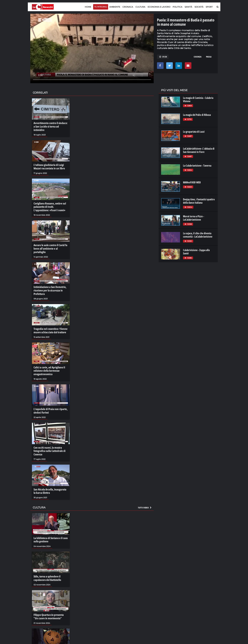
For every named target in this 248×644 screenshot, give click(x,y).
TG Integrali (101, 7)
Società (199, 7)
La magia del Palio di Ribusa (197, 115)
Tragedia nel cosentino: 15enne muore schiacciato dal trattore (49, 321)
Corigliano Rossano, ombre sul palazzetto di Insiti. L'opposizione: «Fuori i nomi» (51, 202)
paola (209, 57)
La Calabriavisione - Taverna (197, 166)
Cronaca (128, 7)
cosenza (198, 57)
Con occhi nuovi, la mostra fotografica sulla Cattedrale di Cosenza (49, 440)
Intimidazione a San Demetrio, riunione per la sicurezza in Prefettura (49, 282)
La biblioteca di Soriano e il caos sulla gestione (50, 528)
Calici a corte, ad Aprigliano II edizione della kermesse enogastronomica (48, 361)
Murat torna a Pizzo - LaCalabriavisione (194, 218)
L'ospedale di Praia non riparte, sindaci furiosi (49, 400)
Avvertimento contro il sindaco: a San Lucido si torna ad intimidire (50, 125)
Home (88, 7)
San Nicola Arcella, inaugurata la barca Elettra (50, 480)
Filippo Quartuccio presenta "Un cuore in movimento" (50, 604)
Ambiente (115, 7)
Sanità (188, 7)
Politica (177, 7)
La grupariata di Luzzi (194, 132)
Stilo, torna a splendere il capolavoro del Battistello (46, 566)
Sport (209, 7)
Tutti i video (145, 496)
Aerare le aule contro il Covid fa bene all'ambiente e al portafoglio (51, 242)
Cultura (140, 7)
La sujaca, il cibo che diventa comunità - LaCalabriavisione (198, 235)
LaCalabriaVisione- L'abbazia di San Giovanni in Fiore (199, 150)
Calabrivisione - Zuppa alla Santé (196, 252)
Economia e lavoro (159, 7)
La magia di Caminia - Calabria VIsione (198, 100)
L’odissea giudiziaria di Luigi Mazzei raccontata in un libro (48, 163)
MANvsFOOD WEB (192, 182)
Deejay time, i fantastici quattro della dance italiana (199, 201)
